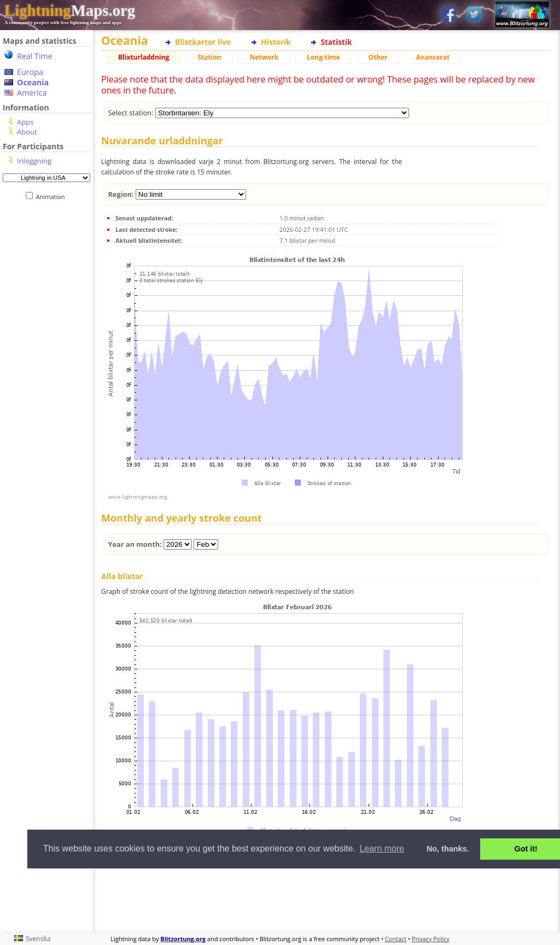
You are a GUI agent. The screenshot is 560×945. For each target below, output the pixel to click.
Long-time (323, 57)
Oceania (33, 82)
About (27, 132)
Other (378, 57)
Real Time (35, 56)
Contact (396, 939)
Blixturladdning (144, 57)
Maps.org (70, 10)
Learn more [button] (382, 848)
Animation (53, 197)
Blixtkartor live (203, 42)
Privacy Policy (431, 939)
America (32, 93)
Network (264, 57)
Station (209, 57)
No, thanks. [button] (448, 849)
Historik (276, 42)
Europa (30, 72)
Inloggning (34, 161)
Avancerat (433, 57)
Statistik (336, 42)
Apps (25, 122)
